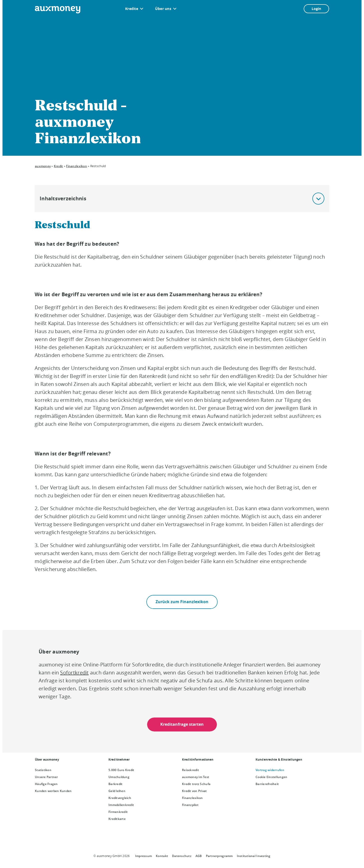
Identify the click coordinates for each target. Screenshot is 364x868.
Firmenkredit (118, 812)
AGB (199, 856)
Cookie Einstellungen (271, 777)
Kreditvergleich (120, 798)
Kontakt (162, 856)
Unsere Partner (46, 777)
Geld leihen (117, 791)
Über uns (163, 9)
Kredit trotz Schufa (196, 784)
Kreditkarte (117, 819)
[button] (318, 199)
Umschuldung (119, 777)
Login (316, 9)
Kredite (132, 9)
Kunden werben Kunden (53, 791)
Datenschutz (182, 856)
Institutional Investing (254, 856)
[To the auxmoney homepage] (58, 10)
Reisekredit (190, 770)
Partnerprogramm (219, 856)
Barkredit (115, 784)
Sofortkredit (74, 673)
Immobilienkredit (121, 805)
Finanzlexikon (76, 166)
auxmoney (43, 166)
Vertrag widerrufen (270, 770)
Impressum (143, 856)
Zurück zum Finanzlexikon (182, 602)
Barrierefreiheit (267, 784)
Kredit (58, 166)
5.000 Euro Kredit (121, 770)
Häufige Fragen (46, 784)
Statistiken (43, 770)
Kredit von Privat (194, 791)
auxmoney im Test (196, 777)
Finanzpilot (190, 805)
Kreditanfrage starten (182, 724)
